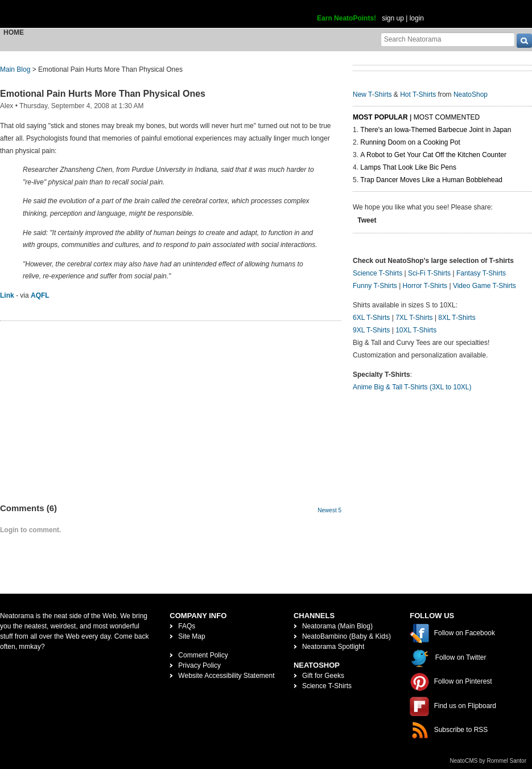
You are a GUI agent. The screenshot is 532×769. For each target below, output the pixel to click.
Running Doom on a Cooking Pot (410, 142)
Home (14, 32)
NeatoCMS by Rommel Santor (488, 761)
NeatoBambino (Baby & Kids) (347, 636)
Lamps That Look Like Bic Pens (408, 167)
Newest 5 (329, 510)
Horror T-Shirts (425, 286)
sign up (393, 18)
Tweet (367, 220)
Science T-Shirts (378, 273)
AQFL (40, 295)
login (417, 18)
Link (7, 295)
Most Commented (447, 117)
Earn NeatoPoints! (347, 18)
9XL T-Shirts (371, 330)
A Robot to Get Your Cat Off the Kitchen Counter (433, 155)
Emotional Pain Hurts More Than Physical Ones (103, 94)
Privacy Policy (199, 665)
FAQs (187, 626)
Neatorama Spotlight (333, 647)
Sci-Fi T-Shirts (429, 273)
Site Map (191, 636)
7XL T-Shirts (414, 318)
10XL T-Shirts (416, 330)
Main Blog (15, 69)
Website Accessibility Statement (226, 676)
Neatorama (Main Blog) (337, 626)
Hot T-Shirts (418, 94)
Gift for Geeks (323, 676)
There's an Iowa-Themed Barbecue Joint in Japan (436, 130)
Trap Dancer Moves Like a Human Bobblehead (431, 180)
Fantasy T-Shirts (481, 273)
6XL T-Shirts (371, 318)
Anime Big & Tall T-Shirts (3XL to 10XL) (412, 387)
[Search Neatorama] (448, 39)
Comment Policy (203, 655)
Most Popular (380, 117)
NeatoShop (471, 94)
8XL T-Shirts (457, 318)
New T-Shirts (372, 94)
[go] (524, 41)
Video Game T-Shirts (484, 286)
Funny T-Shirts (375, 286)
